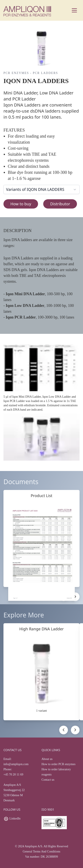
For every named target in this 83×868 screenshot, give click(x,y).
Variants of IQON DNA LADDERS (41, 189)
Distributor (60, 204)
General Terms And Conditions (41, 852)
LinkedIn (15, 819)
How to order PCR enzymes (58, 764)
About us (47, 759)
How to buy (21, 204)
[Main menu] (74, 10)
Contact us (48, 780)
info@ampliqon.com (16, 764)
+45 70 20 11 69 (13, 775)
